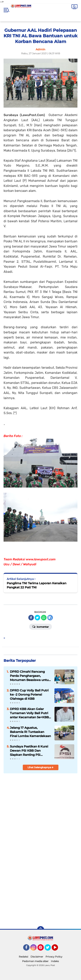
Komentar (40, 626)
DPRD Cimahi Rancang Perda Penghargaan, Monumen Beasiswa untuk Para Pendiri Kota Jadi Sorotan (30, 676)
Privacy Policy (54, 957)
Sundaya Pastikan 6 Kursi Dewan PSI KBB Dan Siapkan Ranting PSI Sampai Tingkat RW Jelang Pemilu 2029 (30, 751)
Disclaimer (37, 957)
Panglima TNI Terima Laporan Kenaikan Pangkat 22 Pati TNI (37, 585)
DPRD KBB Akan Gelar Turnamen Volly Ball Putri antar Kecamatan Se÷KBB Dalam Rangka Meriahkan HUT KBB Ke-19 (30, 713)
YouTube (58, 949)
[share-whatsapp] (44, 618)
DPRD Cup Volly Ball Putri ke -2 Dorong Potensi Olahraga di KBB (29, 694)
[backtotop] (41, 930)
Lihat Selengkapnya (40, 767)
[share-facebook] (31, 618)
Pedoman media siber (35, 961)
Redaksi (23, 957)
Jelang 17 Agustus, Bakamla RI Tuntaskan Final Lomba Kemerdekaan (30, 732)
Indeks (55, 961)
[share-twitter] (37, 618)
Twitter (50, 949)
